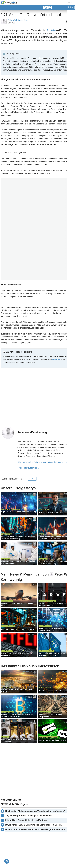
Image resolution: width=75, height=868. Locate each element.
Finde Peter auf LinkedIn (28, 468)
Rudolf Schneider (27, 721)
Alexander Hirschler (27, 671)
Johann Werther (65, 671)
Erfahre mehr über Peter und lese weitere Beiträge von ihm (43, 462)
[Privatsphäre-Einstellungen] (7, 861)
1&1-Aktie (51, 30)
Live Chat (56, 359)
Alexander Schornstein (26, 493)
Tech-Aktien (32, 479)
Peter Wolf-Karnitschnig (18, 20)
